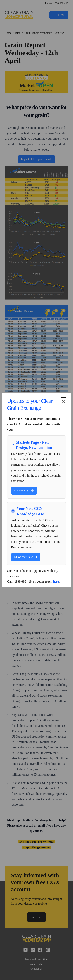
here (56, 582)
